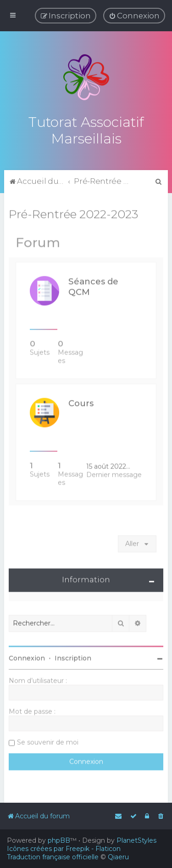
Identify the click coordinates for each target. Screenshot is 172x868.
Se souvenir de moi (48, 741)
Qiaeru (118, 857)
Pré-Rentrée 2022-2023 (73, 213)
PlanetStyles (136, 840)
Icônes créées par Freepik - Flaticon (64, 849)
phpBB (59, 840)
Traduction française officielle (53, 857)
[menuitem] (134, 16)
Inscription (73, 657)
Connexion (27, 657)
